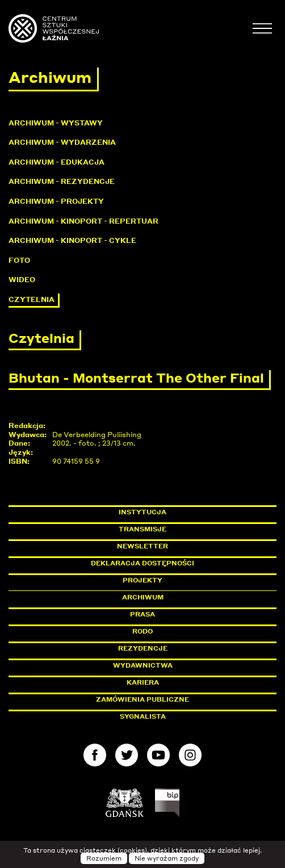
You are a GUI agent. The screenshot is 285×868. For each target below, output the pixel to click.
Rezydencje (143, 648)
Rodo (142, 631)
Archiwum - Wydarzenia (62, 142)
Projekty (142, 580)
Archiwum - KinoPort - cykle (72, 240)
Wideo (22, 280)
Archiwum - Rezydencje (62, 181)
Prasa (142, 614)
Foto (19, 260)
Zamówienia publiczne (168, 699)
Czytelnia (32, 299)
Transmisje (191, 529)
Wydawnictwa (143, 665)
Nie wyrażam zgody (167, 858)
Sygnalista (143, 716)
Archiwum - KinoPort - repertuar (83, 221)
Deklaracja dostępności (142, 563)
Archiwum (143, 597)
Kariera (143, 682)
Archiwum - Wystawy (56, 123)
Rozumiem (104, 858)
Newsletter (142, 546)
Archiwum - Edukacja (56, 162)
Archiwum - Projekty (56, 201)
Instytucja (142, 512)
